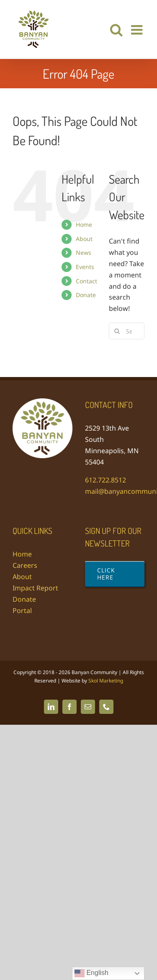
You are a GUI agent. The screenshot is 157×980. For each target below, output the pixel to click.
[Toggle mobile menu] (138, 30)
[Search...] (127, 331)
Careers (25, 565)
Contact (86, 281)
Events (85, 267)
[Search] (117, 331)
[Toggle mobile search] (116, 30)
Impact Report (35, 588)
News (84, 253)
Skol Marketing (106, 681)
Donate (86, 295)
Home (84, 224)
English (91, 973)
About (84, 239)
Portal (22, 611)
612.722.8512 (106, 480)
